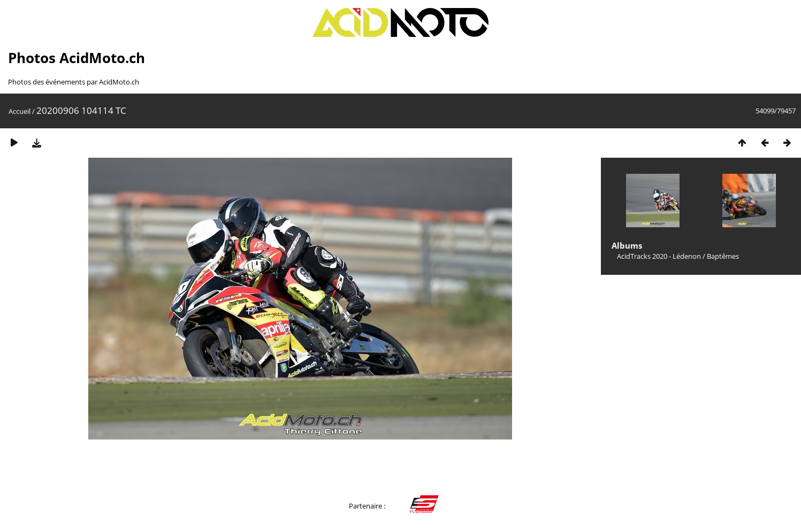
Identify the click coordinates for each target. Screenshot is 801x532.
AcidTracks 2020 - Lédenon (659, 256)
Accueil (20, 111)
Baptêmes (723, 256)
